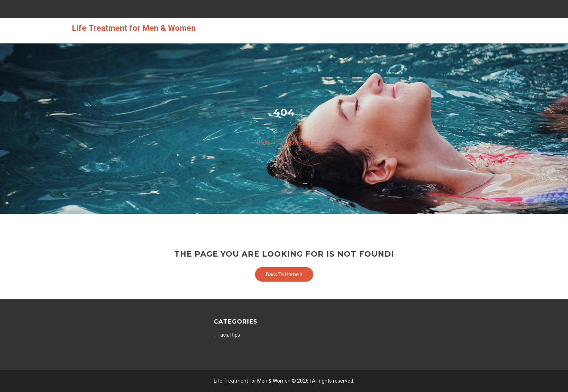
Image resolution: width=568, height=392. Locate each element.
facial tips (229, 335)
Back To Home (284, 274)
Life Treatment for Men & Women (134, 28)
